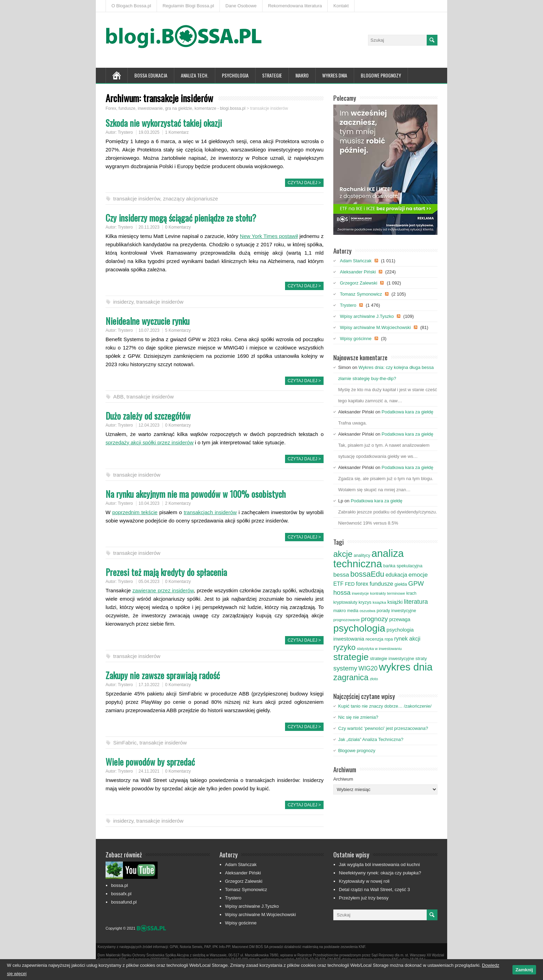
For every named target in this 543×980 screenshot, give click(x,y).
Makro (302, 75)
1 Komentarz (177, 132)
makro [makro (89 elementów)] (340, 611)
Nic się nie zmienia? (358, 717)
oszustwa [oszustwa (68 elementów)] (367, 611)
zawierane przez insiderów (163, 590)
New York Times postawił (269, 236)
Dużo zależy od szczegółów (148, 416)
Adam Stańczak (356, 261)
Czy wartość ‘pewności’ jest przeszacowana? (383, 728)
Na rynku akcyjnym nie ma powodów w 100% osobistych (196, 494)
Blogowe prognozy (381, 75)
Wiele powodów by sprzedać (150, 762)
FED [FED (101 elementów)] (350, 584)
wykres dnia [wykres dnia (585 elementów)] (406, 667)
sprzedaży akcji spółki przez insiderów (149, 442)
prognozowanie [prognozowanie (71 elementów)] (346, 620)
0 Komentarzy (178, 227)
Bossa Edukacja (151, 75)
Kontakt (341, 6)
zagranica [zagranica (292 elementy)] (351, 677)
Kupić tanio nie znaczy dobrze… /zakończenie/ (385, 706)
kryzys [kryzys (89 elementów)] (365, 602)
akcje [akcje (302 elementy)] (343, 554)
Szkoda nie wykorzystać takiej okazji (164, 123)
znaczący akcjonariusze (190, 199)
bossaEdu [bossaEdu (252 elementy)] (367, 574)
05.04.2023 (149, 582)
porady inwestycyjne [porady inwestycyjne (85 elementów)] (396, 611)
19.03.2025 (149, 132)
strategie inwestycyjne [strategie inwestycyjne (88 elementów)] (392, 658)
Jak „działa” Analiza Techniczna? (371, 739)
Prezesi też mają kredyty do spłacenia (166, 572)
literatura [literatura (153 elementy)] (416, 602)
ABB (118, 397)
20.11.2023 (149, 227)
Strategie (272, 75)
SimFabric (125, 743)
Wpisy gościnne (356, 339)
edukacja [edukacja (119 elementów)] (396, 575)
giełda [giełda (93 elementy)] (401, 584)
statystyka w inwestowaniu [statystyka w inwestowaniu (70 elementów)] (379, 649)
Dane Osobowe (241, 6)
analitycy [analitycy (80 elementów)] (362, 555)
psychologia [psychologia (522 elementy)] (359, 628)
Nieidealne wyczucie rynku (148, 321)
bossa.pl (119, 885)
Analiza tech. (195, 75)
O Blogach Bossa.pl (131, 6)
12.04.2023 (149, 425)
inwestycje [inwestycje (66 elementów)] (360, 593)
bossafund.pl (124, 902)
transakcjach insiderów (210, 512)
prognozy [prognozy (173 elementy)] (374, 619)
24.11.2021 (149, 771)
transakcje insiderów (137, 199)
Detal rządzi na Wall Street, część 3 (374, 890)
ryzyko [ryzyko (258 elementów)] (344, 647)
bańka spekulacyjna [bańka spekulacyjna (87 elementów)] (403, 566)
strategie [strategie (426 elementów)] (351, 657)
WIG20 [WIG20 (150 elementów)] (368, 668)
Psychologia (235, 75)
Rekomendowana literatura (295, 6)
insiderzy (123, 302)
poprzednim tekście (135, 512)
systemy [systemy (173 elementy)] (345, 668)
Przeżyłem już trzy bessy (364, 898)
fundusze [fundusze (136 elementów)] (381, 584)
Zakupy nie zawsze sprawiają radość (163, 675)
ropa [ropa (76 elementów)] (389, 639)
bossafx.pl (121, 894)
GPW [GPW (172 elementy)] (416, 583)
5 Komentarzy (178, 330)
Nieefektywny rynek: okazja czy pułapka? (380, 873)
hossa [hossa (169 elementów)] (342, 592)
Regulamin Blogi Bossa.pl (188, 6)
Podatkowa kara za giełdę (407, 412)
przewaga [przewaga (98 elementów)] (400, 619)
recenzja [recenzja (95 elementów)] (375, 639)
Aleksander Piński (358, 272)
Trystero (125, 132)
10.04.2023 (149, 503)
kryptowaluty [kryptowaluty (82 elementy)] (345, 602)
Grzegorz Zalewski (359, 283)
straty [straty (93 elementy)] (421, 658)
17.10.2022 (149, 685)
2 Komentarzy (178, 503)
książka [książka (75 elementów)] (379, 602)
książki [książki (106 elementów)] (395, 602)
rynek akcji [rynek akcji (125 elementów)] (407, 639)
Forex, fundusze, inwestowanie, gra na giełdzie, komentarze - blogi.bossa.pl (176, 108)
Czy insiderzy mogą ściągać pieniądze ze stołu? (181, 218)
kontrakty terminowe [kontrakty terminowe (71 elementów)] (388, 593)
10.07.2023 (149, 330)
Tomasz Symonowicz (361, 294)
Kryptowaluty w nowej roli (364, 881)
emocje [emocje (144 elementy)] (418, 575)
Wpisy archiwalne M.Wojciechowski (375, 327)
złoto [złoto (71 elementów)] (374, 679)
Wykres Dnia (335, 75)
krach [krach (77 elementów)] (411, 593)
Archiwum (343, 779)
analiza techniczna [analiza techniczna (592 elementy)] (369, 558)
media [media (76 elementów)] (353, 611)
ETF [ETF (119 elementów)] (339, 584)
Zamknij (524, 970)
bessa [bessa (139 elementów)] (341, 575)
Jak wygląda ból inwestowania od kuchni (379, 864)
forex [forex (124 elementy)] (362, 584)
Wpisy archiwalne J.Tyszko (367, 316)
